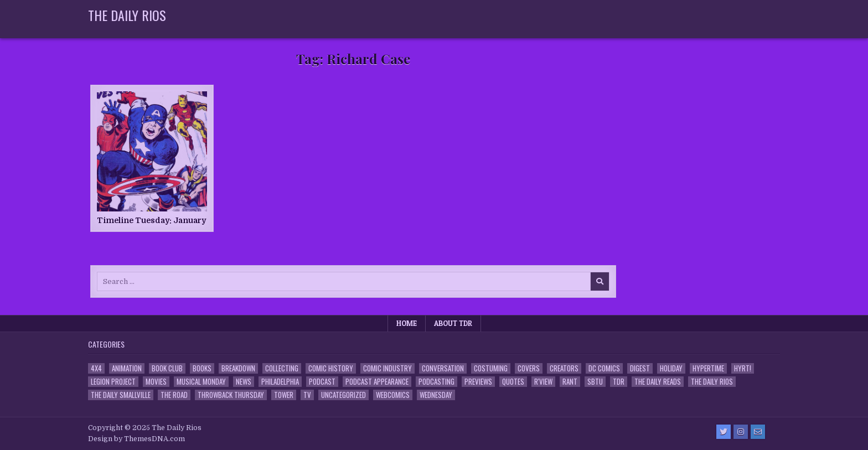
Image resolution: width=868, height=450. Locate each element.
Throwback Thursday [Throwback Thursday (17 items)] (231, 395)
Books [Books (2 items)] (202, 368)
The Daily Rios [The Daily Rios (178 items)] (712, 382)
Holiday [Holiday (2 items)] (671, 368)
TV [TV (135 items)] (307, 395)
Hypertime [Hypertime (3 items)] (708, 368)
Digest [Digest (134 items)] (640, 368)
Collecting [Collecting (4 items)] (282, 368)
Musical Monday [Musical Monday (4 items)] (201, 382)
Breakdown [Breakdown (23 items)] (238, 368)
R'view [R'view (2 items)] (543, 382)
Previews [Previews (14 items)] (478, 382)
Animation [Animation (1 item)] (127, 368)
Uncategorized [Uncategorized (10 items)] (343, 395)
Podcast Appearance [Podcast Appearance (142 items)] (377, 382)
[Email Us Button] (758, 432)
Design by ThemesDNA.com (136, 439)
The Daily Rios (127, 15)
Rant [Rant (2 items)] (570, 382)
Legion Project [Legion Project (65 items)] (113, 382)
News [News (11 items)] (244, 382)
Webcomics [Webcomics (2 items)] (393, 395)
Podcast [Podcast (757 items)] (322, 382)
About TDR (453, 323)
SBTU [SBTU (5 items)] (595, 382)
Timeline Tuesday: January (151, 220)
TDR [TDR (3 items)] (619, 382)
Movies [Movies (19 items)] (156, 382)
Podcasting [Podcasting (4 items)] (436, 382)
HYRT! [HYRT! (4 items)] (743, 368)
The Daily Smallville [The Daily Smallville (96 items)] (121, 395)
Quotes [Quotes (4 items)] (513, 382)
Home (407, 323)
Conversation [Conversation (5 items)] (443, 368)
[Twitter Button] (724, 432)
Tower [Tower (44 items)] (284, 395)
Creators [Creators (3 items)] (564, 368)
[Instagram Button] (741, 432)
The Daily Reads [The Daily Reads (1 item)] (658, 382)
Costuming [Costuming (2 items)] (491, 368)
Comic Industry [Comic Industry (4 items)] (387, 368)
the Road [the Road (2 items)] (174, 395)
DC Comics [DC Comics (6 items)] (604, 368)
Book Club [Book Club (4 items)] (167, 368)
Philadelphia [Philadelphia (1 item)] (280, 382)
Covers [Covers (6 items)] (529, 368)
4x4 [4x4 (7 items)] (96, 368)
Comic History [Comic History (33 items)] (331, 368)
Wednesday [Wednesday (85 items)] (436, 395)
